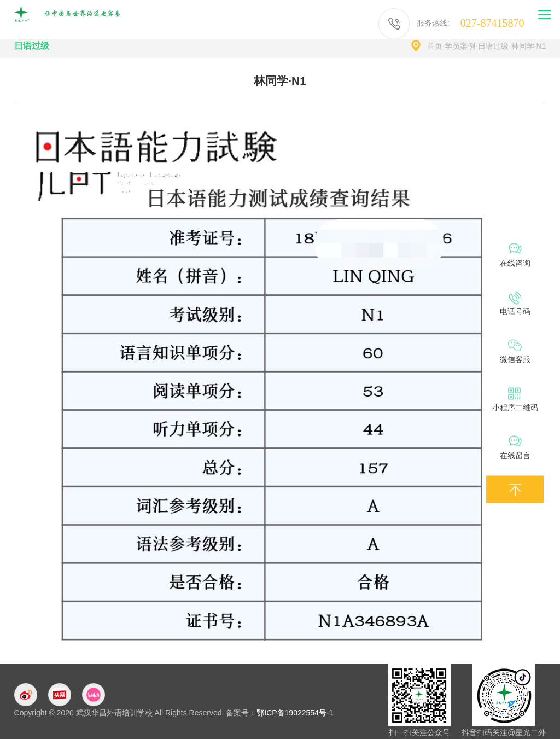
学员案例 (460, 46)
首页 (435, 46)
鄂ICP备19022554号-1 (295, 713)
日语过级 (493, 46)
